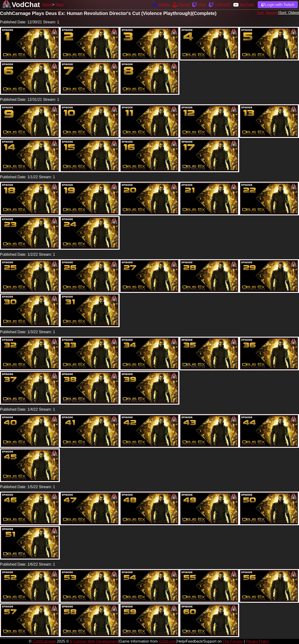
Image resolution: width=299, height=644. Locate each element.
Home (47, 5)
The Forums (233, 641)
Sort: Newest (268, 13)
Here (60, 5)
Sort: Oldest (289, 13)
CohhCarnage (44, 641)
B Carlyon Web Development (94, 641)
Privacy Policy (257, 641)
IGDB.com (167, 641)
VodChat (26, 5)
